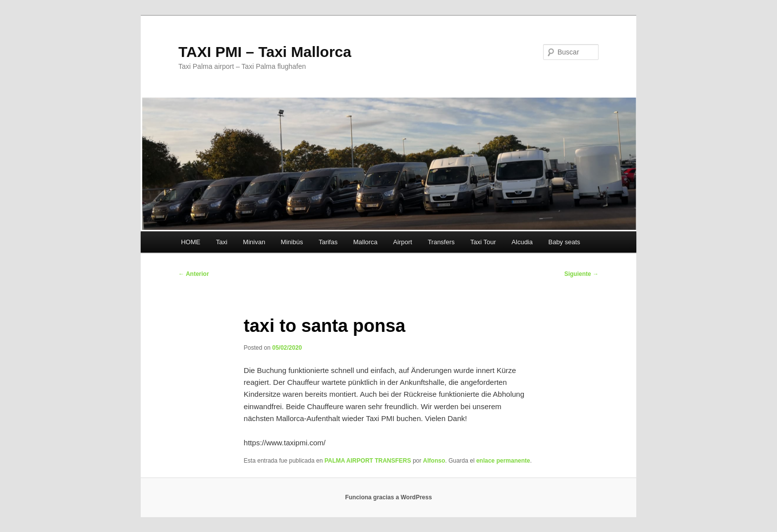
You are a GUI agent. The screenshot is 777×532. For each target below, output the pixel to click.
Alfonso (434, 461)
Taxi (222, 242)
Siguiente (582, 274)
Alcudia (522, 242)
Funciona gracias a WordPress (388, 497)
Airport (402, 242)
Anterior (194, 274)
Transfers (441, 242)
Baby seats (564, 242)
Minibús (292, 242)
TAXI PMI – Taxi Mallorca (265, 52)
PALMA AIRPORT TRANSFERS (368, 461)
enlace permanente (503, 461)
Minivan (254, 242)
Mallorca (365, 242)
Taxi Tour (483, 242)
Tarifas (328, 242)
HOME (191, 242)
